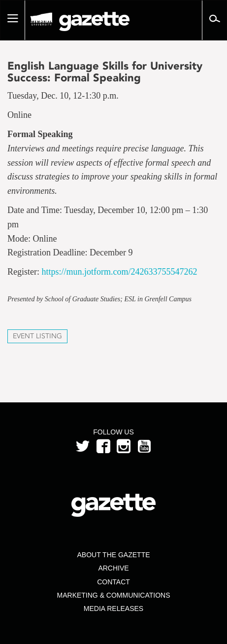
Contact (113, 582)
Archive (113, 568)
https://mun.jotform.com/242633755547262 (120, 272)
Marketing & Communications (114, 595)
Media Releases (113, 608)
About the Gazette (113, 555)
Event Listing (37, 336)
